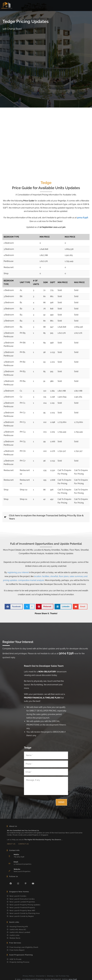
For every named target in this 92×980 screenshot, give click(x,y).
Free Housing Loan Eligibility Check (24, 946)
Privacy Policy (28, 975)
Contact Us (23, 843)
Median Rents (15, 937)
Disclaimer (40, 975)
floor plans (64, 576)
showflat (54, 576)
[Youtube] (33, 882)
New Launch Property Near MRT (22, 909)
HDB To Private (16, 958)
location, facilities (42, 576)
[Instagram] (18, 882)
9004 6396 (83, 217)
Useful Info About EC (18, 928)
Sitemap (50, 975)
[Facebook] (11, 882)
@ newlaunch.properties (23, 863)
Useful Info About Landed (20, 931)
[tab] (46, 517)
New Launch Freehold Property (22, 906)
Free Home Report (17, 949)
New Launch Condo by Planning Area (25, 912)
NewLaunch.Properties (22, 870)
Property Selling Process (19, 961)
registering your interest (18, 572)
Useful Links (14, 934)
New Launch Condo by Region (22, 915)
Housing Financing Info (19, 925)
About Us (11, 843)
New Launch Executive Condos (22, 898)
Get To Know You (62, 975)
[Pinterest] (26, 882)
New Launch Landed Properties (22, 901)
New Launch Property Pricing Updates (25, 904)
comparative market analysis (31, 580)
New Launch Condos (18, 895)
